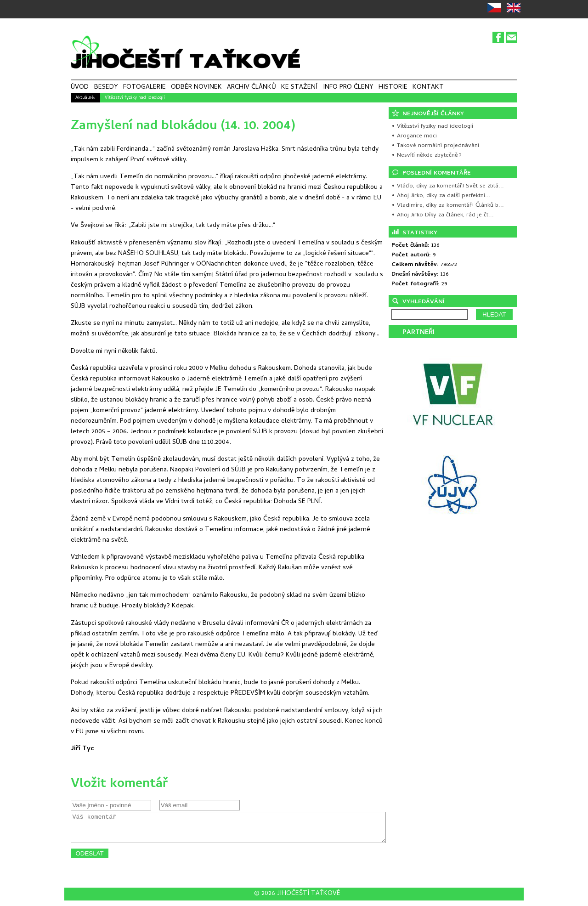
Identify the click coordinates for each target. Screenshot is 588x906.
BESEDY (106, 88)
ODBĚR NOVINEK (196, 88)
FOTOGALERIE (144, 88)
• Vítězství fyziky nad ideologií (432, 127)
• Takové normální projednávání (435, 146)
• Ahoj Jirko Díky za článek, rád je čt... (443, 215)
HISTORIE (393, 88)
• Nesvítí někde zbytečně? (427, 156)
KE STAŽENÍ (299, 88)
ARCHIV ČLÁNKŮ (252, 88)
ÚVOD (80, 88)
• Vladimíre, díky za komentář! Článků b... (448, 206)
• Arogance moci (414, 136)
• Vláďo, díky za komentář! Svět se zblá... (448, 186)
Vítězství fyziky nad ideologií (135, 98)
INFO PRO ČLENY (348, 88)
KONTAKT (428, 88)
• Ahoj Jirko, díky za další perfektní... (441, 196)
